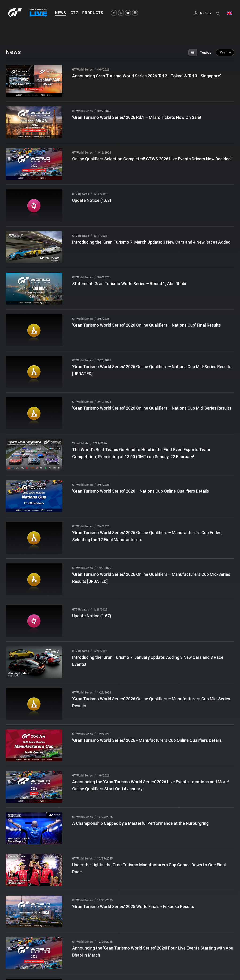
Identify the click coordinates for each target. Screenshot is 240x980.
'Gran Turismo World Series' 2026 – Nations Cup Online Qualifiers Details (141, 491)
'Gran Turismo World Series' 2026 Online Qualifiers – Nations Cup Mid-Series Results (152, 408)
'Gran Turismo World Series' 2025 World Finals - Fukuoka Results (133, 906)
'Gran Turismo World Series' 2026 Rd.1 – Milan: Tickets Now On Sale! (137, 117)
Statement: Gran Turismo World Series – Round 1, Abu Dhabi (129, 284)
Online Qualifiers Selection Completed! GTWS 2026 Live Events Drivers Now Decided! (152, 159)
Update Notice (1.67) (92, 616)
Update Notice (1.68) (92, 200)
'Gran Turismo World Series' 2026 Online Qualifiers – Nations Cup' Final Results (146, 325)
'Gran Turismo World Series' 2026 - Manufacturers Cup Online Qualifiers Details (147, 740)
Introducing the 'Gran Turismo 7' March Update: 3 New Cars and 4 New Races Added (151, 242)
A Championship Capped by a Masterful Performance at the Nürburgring (140, 823)
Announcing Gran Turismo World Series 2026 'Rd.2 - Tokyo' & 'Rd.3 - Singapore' (147, 76)
